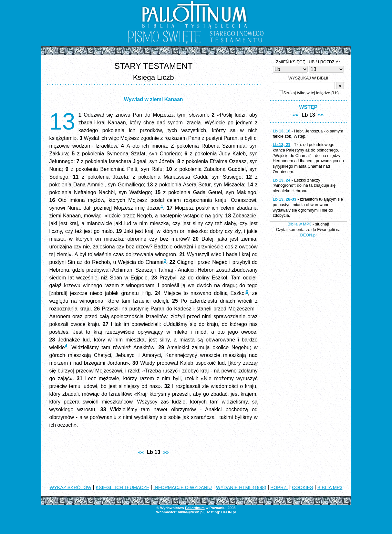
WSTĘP (308, 107)
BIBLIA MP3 (330, 487)
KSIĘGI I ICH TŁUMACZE (122, 487)
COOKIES (303, 487)
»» (166, 452)
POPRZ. (279, 487)
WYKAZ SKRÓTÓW (71, 487)
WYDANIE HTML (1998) (241, 487)
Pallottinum (195, 508)
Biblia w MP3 (299, 224)
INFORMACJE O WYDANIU (183, 487)
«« (141, 452)
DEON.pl (309, 235)
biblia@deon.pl (191, 512)
